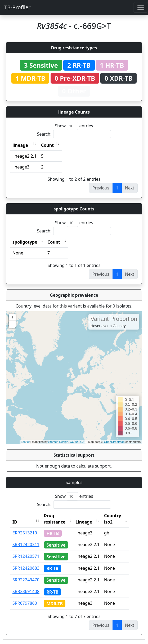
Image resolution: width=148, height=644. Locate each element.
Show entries (74, 126)
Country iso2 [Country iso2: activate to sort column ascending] (118, 519)
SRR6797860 (25, 603)
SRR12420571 (26, 556)
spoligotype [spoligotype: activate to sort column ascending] (25, 242)
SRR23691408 (26, 591)
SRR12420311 (26, 544)
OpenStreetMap (114, 442)
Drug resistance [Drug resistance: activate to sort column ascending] (55, 519)
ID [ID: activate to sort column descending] (15, 522)
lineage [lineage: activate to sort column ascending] (20, 145)
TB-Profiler (17, 7)
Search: (74, 134)
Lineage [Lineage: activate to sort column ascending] (89, 522)
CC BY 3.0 (77, 442)
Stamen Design (58, 442)
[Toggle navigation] (141, 7)
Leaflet (25, 442)
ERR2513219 (25, 533)
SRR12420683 (26, 568)
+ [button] (12, 317)
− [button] (12, 324)
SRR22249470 (26, 580)
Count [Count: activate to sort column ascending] (47, 145)
